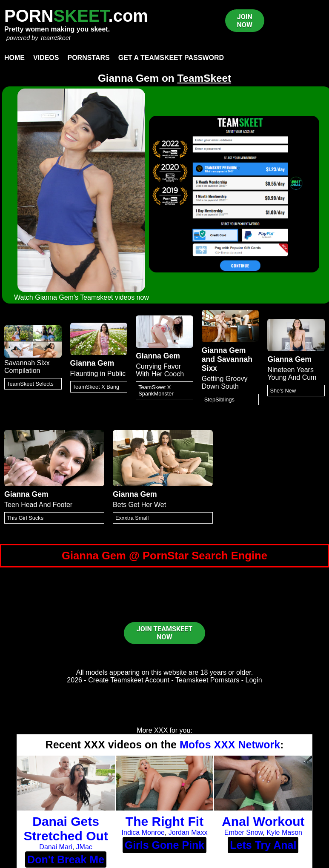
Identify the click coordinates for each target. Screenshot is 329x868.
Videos (46, 58)
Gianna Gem (92, 363)
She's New (283, 391)
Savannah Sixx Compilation (27, 367)
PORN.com (76, 16)
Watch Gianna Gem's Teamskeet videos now (82, 297)
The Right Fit (164, 821)
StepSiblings (219, 400)
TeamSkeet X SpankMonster (156, 390)
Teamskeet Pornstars (207, 680)
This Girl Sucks (25, 518)
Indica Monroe (143, 832)
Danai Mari (56, 847)
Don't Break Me (66, 859)
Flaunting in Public (98, 374)
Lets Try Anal (263, 845)
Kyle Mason (284, 832)
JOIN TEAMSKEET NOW (164, 633)
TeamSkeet (55, 38)
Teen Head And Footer (38, 505)
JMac (84, 847)
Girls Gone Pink (165, 845)
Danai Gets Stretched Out (66, 829)
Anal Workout (263, 821)
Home (14, 58)
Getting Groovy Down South (225, 382)
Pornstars (88, 58)
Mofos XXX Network (230, 745)
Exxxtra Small (132, 518)
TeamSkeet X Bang (96, 387)
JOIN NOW (245, 21)
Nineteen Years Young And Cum (292, 374)
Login (254, 680)
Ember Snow (244, 832)
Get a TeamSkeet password (171, 58)
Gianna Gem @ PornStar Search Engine (164, 556)
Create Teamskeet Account (129, 680)
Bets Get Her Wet (139, 505)
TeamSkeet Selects (30, 384)
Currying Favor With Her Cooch (160, 370)
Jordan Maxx (188, 832)
